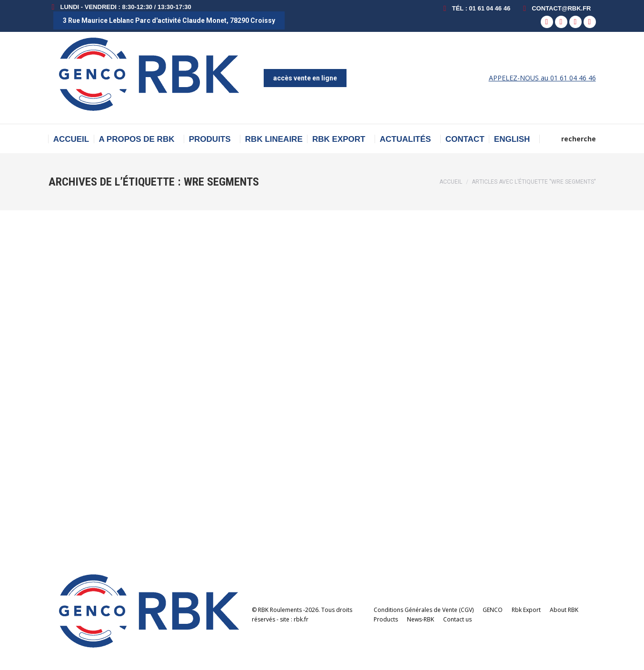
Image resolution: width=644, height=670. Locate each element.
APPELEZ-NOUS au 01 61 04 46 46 (542, 78)
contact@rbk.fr (555, 8)
